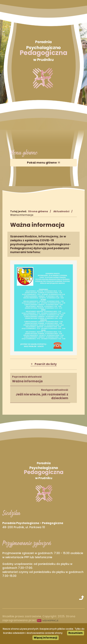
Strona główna (38, 211)
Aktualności (61, 211)
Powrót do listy (44, 364)
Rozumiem (76, 633)
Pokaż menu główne (44, 163)
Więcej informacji (46, 638)
